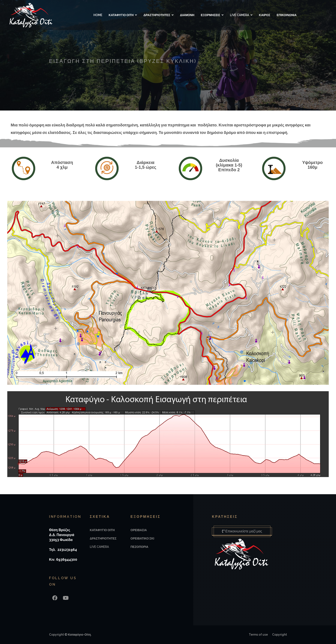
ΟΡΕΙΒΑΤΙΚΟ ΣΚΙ (142, 538)
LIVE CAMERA (239, 15)
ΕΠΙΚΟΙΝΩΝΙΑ (286, 15)
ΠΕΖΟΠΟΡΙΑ (139, 547)
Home (98, 15)
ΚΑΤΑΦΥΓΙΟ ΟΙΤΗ (121, 15)
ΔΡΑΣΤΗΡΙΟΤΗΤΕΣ (157, 15)
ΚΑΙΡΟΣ (264, 15)
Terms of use (258, 635)
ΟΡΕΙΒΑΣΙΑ (139, 530)
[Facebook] (55, 598)
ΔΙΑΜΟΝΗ (187, 15)
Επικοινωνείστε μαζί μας (243, 531)
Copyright (280, 635)
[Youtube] (66, 598)
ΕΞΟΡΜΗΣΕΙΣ (210, 15)
